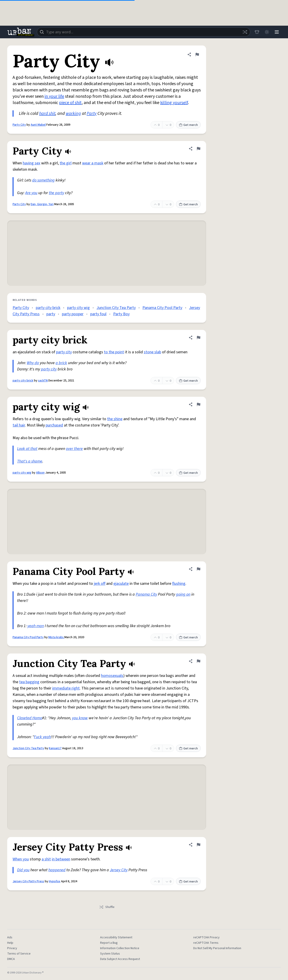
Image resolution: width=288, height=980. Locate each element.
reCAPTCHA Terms (206, 943)
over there (74, 449)
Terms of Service (19, 954)
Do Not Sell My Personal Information (217, 948)
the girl (66, 163)
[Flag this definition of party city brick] (198, 338)
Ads (10, 937)
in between (61, 859)
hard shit (47, 113)
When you (21, 859)
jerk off (100, 584)
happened (57, 870)
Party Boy (121, 314)
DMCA (11, 959)
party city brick (48, 308)
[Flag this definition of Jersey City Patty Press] (198, 845)
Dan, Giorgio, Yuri (42, 204)
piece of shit (70, 103)
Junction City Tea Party (116, 308)
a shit (46, 859)
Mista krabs (56, 637)
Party (92, 113)
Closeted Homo (30, 718)
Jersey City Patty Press (28, 881)
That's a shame (30, 461)
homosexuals (112, 676)
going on (183, 594)
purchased (54, 425)
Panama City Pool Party (162, 308)
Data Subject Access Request (120, 959)
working (73, 113)
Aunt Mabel (38, 125)
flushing (179, 584)
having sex (31, 163)
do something (43, 180)
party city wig (78, 308)
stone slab (152, 352)
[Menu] (277, 32)
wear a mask (93, 163)
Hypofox (55, 881)
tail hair (19, 425)
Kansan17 (55, 748)
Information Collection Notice (120, 948)
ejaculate (121, 584)
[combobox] (144, 32)
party (51, 314)
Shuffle (107, 907)
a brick (61, 363)
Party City (19, 125)
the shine (115, 419)
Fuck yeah (42, 737)
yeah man (36, 626)
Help (10, 943)
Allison (40, 473)
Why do (33, 363)
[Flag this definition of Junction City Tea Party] (198, 661)
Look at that (27, 449)
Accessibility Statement (116, 937)
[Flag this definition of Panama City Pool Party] (198, 569)
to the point (114, 352)
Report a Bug (109, 943)
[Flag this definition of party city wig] (198, 404)
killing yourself (174, 103)
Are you (31, 193)
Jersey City (119, 870)
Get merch (188, 125)
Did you (23, 870)
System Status (110, 954)
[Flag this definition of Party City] (197, 54)
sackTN (43, 381)
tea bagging (29, 682)
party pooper (73, 314)
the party (56, 193)
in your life (54, 96)
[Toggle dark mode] (267, 32)
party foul (98, 314)
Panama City (146, 594)
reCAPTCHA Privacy (206, 937)
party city (64, 352)
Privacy (12, 948)
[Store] (257, 32)
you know (80, 718)
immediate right (66, 688)
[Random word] (245, 32)
